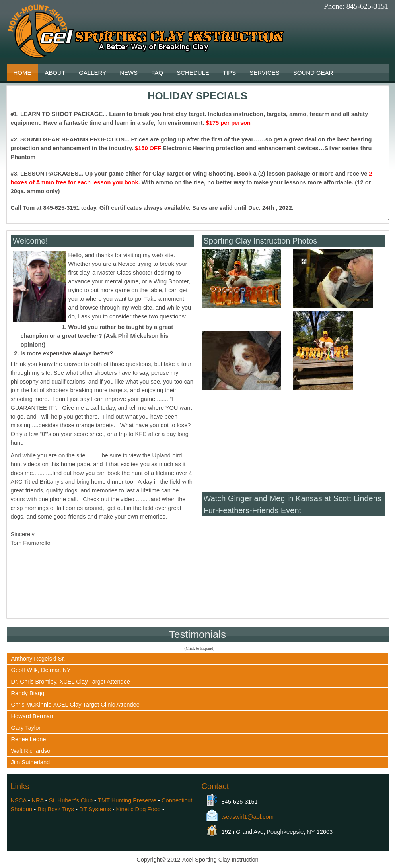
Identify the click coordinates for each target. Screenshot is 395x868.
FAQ (157, 73)
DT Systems (95, 809)
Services (265, 73)
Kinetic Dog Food (138, 809)
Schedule (193, 73)
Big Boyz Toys (56, 809)
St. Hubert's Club (71, 800)
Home (22, 73)
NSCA (19, 800)
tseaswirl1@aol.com (248, 817)
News (129, 73)
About (55, 73)
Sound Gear (313, 73)
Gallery (92, 73)
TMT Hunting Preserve (127, 800)
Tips (229, 73)
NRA (37, 800)
